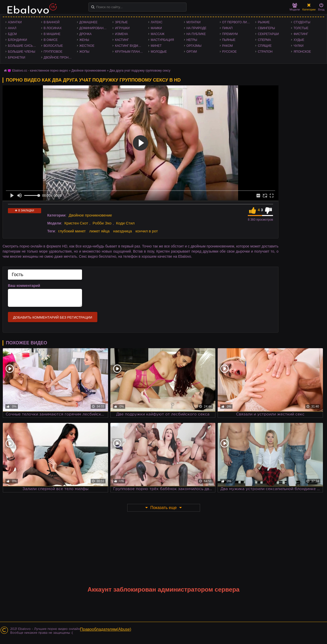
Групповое (53, 52)
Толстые (301, 28)
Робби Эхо (102, 223)
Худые (299, 40)
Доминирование (94, 28)
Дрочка (86, 34)
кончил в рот (147, 231)
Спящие (265, 46)
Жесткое (87, 46)
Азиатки (15, 22)
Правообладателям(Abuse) (106, 629)
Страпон (265, 52)
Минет (156, 46)
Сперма (264, 40)
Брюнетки (17, 58)
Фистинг (301, 34)
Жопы (84, 52)
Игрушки (122, 28)
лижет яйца (99, 231)
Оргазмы (194, 46)
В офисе (51, 40)
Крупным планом (130, 52)
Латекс (157, 22)
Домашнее (89, 22)
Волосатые (53, 46)
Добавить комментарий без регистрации (53, 317)
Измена (121, 34)
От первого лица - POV (238, 22)
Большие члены (22, 52)
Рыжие (264, 22)
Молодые (159, 52)
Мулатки (194, 22)
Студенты (302, 22)
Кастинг (122, 40)
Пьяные (229, 40)
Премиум (230, 34)
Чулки (299, 46)
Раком (227, 46)
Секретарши (268, 34)
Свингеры (266, 28)
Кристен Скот (76, 223)
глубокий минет (72, 231)
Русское (230, 52)
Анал (12, 28)
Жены (84, 40)
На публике (196, 34)
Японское (302, 52)
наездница (123, 231)
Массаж (158, 34)
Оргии (192, 52)
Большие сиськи (22, 46)
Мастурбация (162, 40)
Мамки (156, 28)
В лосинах (53, 28)
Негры (192, 40)
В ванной (52, 22)
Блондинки (17, 40)
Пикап (227, 28)
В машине (52, 34)
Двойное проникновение (59, 58)
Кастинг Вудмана (130, 46)
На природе (196, 28)
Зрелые (121, 22)
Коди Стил (125, 223)
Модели (295, 7)
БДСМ (12, 34)
